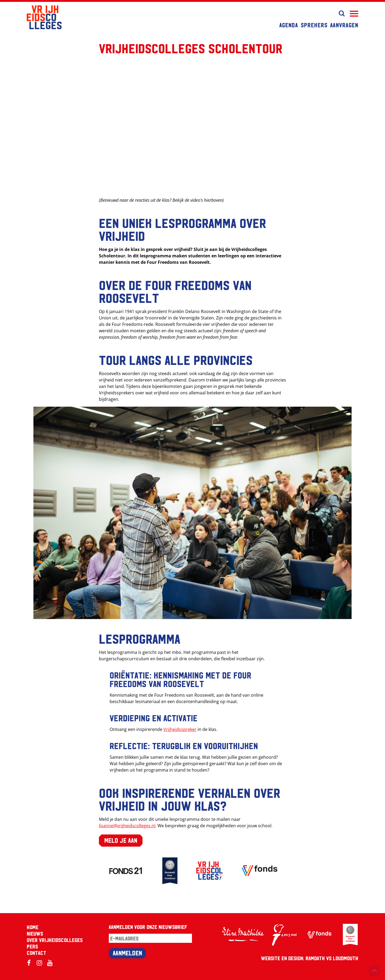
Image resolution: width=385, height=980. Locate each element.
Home (33, 927)
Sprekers (314, 25)
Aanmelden (127, 953)
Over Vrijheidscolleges (55, 940)
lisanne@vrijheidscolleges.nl (127, 826)
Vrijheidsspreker (180, 729)
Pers (32, 946)
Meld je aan (121, 840)
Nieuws (35, 933)
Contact (36, 953)
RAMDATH (315, 958)
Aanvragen (344, 25)
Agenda (289, 25)
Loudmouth (346, 958)
